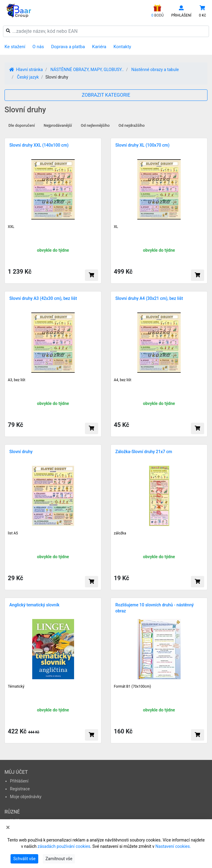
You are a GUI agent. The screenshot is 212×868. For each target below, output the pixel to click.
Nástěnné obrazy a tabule (155, 70)
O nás (38, 47)
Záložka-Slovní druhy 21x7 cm (144, 452)
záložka (120, 533)
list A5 (13, 533)
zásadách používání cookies (64, 846)
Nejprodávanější (58, 125)
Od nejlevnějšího (95, 125)
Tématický (16, 686)
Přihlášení (19, 781)
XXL (11, 227)
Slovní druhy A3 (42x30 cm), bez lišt (43, 298)
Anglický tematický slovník (34, 605)
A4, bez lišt (123, 380)
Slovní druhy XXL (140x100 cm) (39, 145)
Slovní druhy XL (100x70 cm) (142, 145)
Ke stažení (15, 47)
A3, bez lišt (17, 380)
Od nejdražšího (132, 125)
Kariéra (99, 47)
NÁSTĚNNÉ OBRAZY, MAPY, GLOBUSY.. (87, 70)
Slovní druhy (21, 452)
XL (116, 227)
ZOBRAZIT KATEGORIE (106, 95)
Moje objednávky (26, 797)
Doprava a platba (68, 47)
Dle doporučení (22, 125)
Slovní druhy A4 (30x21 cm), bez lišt (149, 298)
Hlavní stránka (26, 70)
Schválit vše (24, 859)
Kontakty (122, 47)
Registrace (20, 789)
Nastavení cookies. (173, 846)
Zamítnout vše (59, 859)
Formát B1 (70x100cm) (132, 686)
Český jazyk (28, 77)
